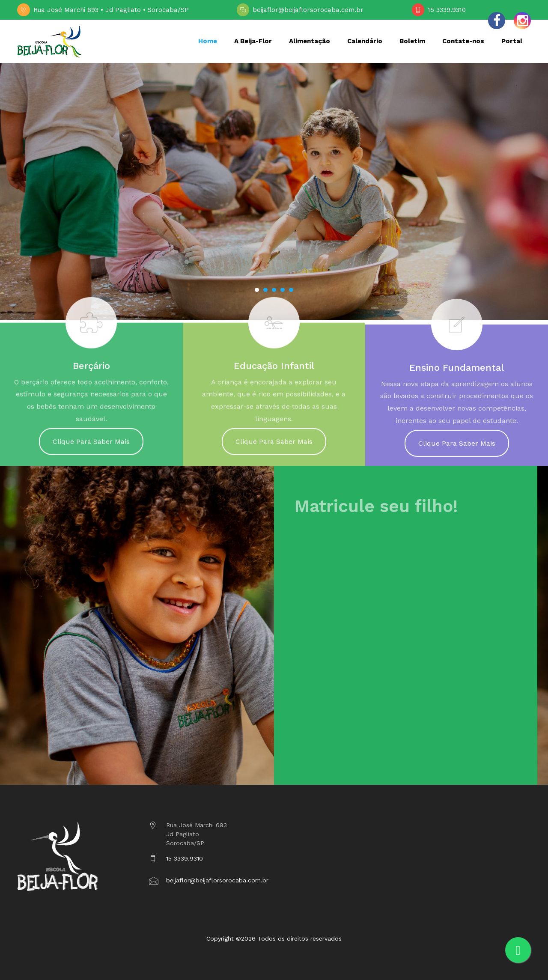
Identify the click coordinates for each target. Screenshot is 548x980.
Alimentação (310, 41)
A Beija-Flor (253, 41)
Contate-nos (463, 41)
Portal (512, 41)
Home (208, 41)
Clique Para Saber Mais (91, 448)
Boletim (412, 41)
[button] (257, 290)
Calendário (365, 41)
